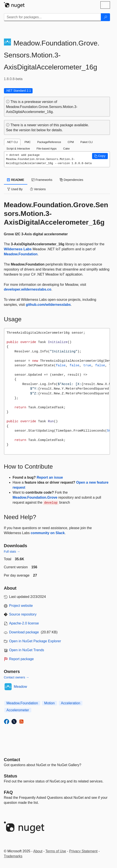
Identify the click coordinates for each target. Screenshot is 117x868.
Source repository (23, 614)
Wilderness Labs (18, 249)
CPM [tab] (71, 142)
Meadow (20, 687)
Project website (21, 606)
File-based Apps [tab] (47, 149)
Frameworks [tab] (42, 180)
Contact (12, 760)
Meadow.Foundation (21, 254)
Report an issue (50, 477)
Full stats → (12, 552)
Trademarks (13, 856)
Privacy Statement (83, 851)
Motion (49, 703)
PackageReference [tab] (49, 142)
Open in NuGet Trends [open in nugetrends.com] (27, 650)
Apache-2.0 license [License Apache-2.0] (24, 623)
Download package (24, 632)
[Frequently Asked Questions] (8, 792)
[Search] (105, 17)
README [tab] (16, 180)
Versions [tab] (38, 189)
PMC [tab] (28, 142)
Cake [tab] (66, 149)
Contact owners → (17, 677)
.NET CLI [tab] (12, 142)
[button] (100, 156)
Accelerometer (18, 710)
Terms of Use (56, 851)
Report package (22, 659)
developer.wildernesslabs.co (28, 289)
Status (11, 776)
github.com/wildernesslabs (48, 305)
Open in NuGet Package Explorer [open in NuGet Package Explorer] (35, 641)
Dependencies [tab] (71, 180)
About (38, 851)
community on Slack (48, 533)
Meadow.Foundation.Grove (35, 497)
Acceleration (71, 703)
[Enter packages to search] (52, 17)
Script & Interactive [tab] (18, 149)
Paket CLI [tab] (87, 142)
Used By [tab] (15, 189)
